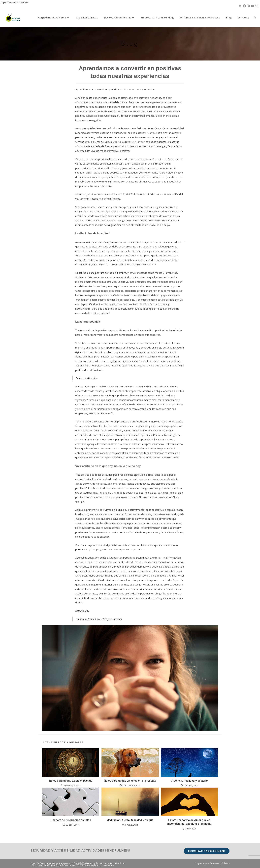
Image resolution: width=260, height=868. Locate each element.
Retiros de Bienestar (87, 378)
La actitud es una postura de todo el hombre (101, 273)
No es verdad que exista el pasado (71, 781)
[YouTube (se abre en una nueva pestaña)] (252, 6)
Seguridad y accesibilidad (207, 851)
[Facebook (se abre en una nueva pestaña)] (244, 6)
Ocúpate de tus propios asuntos (71, 820)
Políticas (226, 863)
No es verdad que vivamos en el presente (130, 781)
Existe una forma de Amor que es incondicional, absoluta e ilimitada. (189, 822)
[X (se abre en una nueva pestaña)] (240, 6)
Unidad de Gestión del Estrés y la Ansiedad (99, 619)
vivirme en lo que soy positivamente (124, 510)
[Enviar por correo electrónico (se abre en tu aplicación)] (256, 6)
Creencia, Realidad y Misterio (189, 781)
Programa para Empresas (207, 863)
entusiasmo (127, 386)
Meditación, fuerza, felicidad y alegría (130, 820)
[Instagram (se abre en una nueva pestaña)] (248, 6)
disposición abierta (104, 352)
